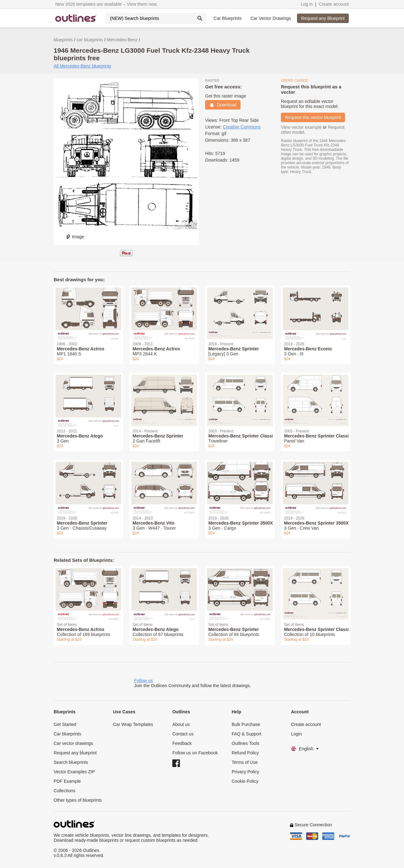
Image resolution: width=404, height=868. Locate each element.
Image (75, 237)
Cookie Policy (245, 781)
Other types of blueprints (78, 800)
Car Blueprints (228, 18)
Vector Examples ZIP (74, 772)
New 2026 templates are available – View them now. (106, 4)
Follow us (143, 681)
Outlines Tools (246, 743)
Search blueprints (71, 762)
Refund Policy (245, 753)
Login (296, 734)
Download (223, 105)
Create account (334, 4)
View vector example (301, 127)
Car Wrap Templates (133, 724)
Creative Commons (242, 127)
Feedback (182, 743)
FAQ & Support (247, 734)
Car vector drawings (73, 743)
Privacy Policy (245, 772)
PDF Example (67, 781)
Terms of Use (245, 762)
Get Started (65, 724)
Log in (307, 4)
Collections (64, 791)
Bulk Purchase (246, 724)
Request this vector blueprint (313, 117)
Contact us (183, 734)
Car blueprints (67, 734)
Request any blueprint (75, 753)
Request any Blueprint (323, 18)
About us (181, 724)
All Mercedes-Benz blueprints (82, 66)
